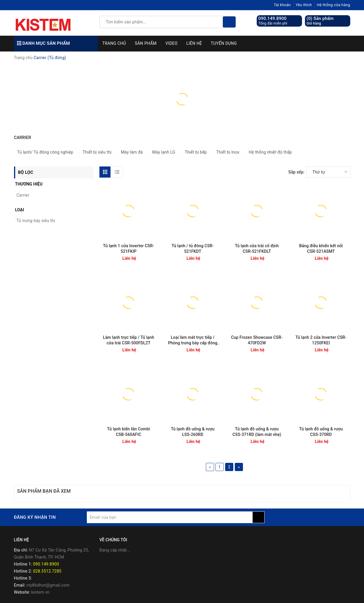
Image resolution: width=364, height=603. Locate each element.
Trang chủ (114, 43)
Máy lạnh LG (164, 152)
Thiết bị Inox (228, 152)
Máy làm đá (132, 152)
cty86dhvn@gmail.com (48, 585)
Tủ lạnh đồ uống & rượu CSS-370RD (321, 432)
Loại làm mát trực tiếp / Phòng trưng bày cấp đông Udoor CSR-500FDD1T (193, 340)
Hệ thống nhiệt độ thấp (270, 152)
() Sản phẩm (320, 21)
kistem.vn (40, 592)
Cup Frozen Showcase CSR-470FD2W (257, 340)
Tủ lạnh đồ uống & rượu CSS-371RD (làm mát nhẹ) (257, 432)
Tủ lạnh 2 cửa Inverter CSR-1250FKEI (321, 340)
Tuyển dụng (224, 43)
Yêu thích (304, 5)
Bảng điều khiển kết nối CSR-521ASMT (321, 249)
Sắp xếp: (296, 172)
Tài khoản (282, 5)
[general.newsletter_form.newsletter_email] (170, 517)
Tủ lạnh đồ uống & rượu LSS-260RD (193, 432)
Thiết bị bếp (196, 152)
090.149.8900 (273, 18)
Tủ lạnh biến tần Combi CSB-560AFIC (128, 432)
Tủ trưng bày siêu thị (36, 221)
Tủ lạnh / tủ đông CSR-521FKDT (193, 249)
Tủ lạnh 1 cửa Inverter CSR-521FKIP (128, 249)
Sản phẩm (146, 43)
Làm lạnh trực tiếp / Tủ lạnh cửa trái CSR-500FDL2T (128, 340)
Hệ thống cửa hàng (333, 5)
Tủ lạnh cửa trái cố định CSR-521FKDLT (257, 249)
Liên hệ (194, 43)
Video (172, 43)
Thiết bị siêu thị (97, 152)
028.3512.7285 (47, 571)
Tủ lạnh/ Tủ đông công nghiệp (45, 152)
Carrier (23, 195)
